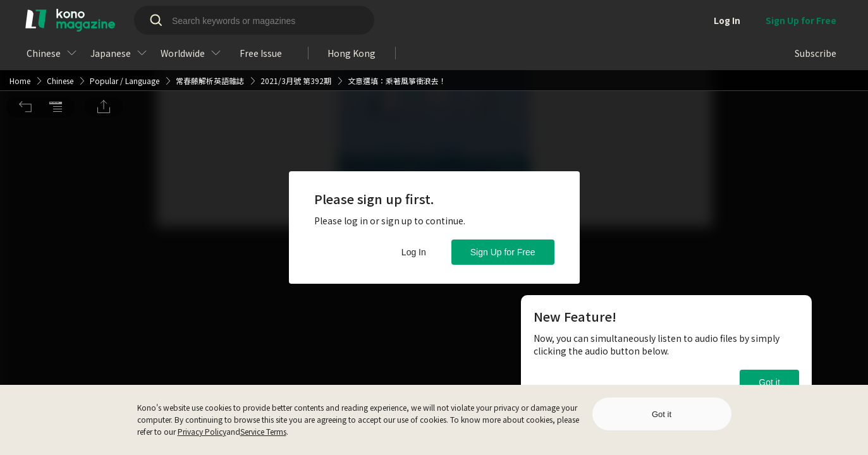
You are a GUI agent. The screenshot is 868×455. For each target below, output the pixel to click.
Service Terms (263, 431)
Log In (414, 252)
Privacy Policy (202, 431)
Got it (769, 382)
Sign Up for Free (503, 252)
